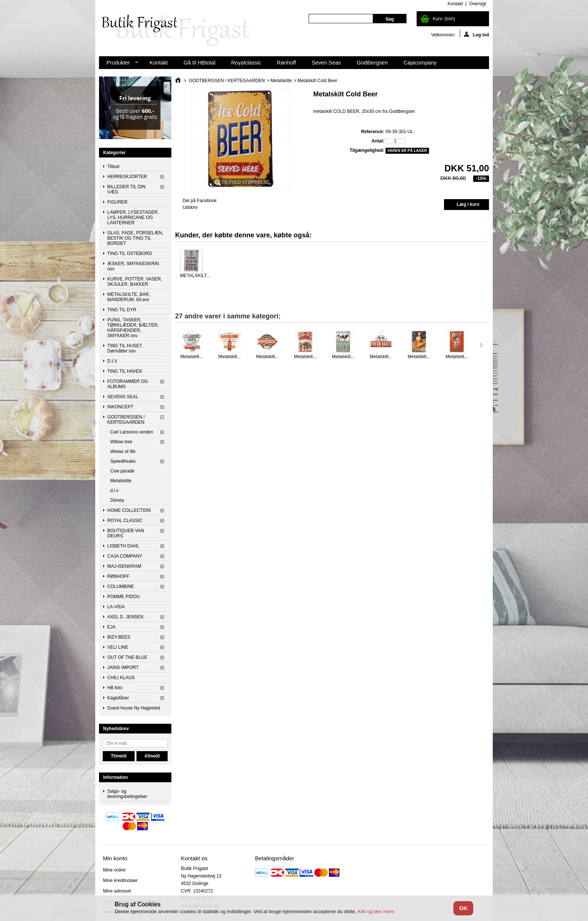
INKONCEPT (120, 407)
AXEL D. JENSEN (125, 617)
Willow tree (121, 442)
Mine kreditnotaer (120, 880)
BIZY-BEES (119, 637)
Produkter (119, 64)
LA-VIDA (116, 607)
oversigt (478, 4)
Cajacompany (420, 63)
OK (463, 908)
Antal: (378, 141)
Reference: (373, 132)
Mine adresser (117, 891)
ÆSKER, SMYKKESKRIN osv (133, 266)
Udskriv (190, 207)
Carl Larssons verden (132, 432)
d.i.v (114, 490)
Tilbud (113, 166)
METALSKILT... (195, 276)
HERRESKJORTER (127, 177)
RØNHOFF (118, 576)
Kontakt (159, 63)
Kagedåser (118, 698)
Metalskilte (121, 481)
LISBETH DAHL (123, 546)
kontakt (455, 4)
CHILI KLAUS (121, 678)
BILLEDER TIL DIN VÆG (126, 189)
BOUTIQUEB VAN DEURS (126, 533)
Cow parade (122, 471)
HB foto (115, 688)
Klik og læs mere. (376, 911)
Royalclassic (246, 63)
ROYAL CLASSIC (125, 520)
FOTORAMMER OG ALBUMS (127, 384)
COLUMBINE (121, 586)
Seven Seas (326, 63)
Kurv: (444, 19)
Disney (117, 500)
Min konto (115, 858)
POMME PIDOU (124, 597)
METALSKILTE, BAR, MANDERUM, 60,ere (129, 297)
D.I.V (112, 361)
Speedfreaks (123, 461)
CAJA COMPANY (125, 556)
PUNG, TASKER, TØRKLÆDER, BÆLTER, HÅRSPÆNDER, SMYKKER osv (133, 328)
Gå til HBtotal (200, 63)
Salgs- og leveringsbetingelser (127, 794)
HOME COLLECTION (129, 510)
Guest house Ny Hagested (134, 708)
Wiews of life (123, 451)
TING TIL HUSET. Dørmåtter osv (125, 348)
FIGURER (117, 202)
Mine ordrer (114, 870)
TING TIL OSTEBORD (130, 253)
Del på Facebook (200, 201)
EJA (111, 627)
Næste (482, 345)
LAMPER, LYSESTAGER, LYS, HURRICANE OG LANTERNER (133, 217)
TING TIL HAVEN (124, 371)
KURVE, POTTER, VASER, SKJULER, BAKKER (135, 282)
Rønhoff (286, 63)
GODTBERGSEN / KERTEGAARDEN (126, 420)
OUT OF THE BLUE (127, 657)
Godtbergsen (372, 63)
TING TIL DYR (122, 310)
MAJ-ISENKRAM (124, 566)
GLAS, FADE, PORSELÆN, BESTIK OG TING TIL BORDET (135, 238)
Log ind (476, 34)
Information (115, 777)
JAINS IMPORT (123, 667)
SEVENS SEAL (123, 397)
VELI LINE (118, 647)
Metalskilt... (192, 357)
